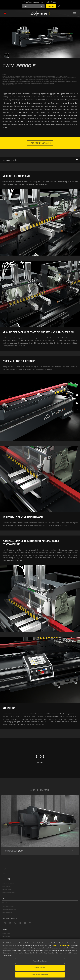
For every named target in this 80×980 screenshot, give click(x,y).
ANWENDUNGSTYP (7, 886)
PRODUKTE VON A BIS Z (8, 893)
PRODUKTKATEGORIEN (8, 883)
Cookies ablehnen (40, 968)
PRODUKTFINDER (7, 890)
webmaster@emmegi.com (9, 909)
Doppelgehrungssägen (10, 85)
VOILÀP (4, 873)
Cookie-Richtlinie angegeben (61, 945)
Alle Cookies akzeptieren (40, 975)
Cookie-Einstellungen (40, 961)
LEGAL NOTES (6, 936)
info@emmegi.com (7, 913)
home (4, 74)
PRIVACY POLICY (7, 933)
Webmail (5, 903)
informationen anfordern (40, 143)
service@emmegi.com (8, 906)
